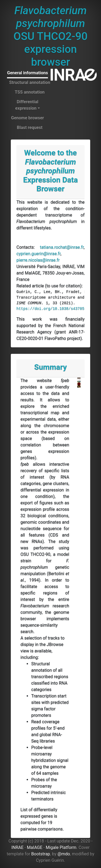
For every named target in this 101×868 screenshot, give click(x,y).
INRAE (17, 847)
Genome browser (27, 118)
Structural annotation (30, 82)
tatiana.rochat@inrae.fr (62, 247)
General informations (27, 73)
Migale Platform (61, 847)
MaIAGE (35, 847)
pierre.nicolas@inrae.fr (38, 260)
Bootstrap (41, 854)
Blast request (29, 128)
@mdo (64, 854)
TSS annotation (30, 92)
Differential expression (27, 105)
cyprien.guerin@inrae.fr (39, 254)
